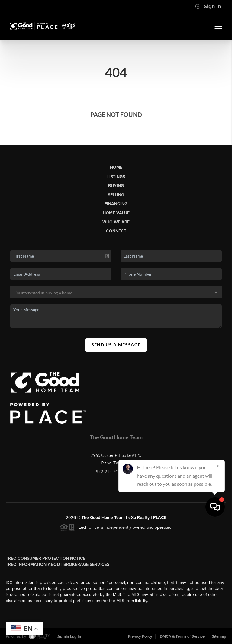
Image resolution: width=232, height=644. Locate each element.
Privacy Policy (140, 636)
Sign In (208, 6)
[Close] (218, 586)
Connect (116, 231)
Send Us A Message (116, 345)
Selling (116, 195)
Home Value (116, 213)
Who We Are (116, 222)
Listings (116, 177)
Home (116, 167)
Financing (116, 204)
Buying (116, 186)
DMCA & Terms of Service (182, 636)
